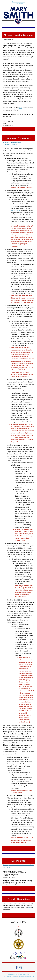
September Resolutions (10, 144)
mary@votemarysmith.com (10, 976)
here (20, 108)
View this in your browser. (19, 2)
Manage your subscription (22, 974)
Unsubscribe (11, 974)
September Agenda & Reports (12, 142)
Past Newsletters (18, 4)
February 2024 (15, 210)
